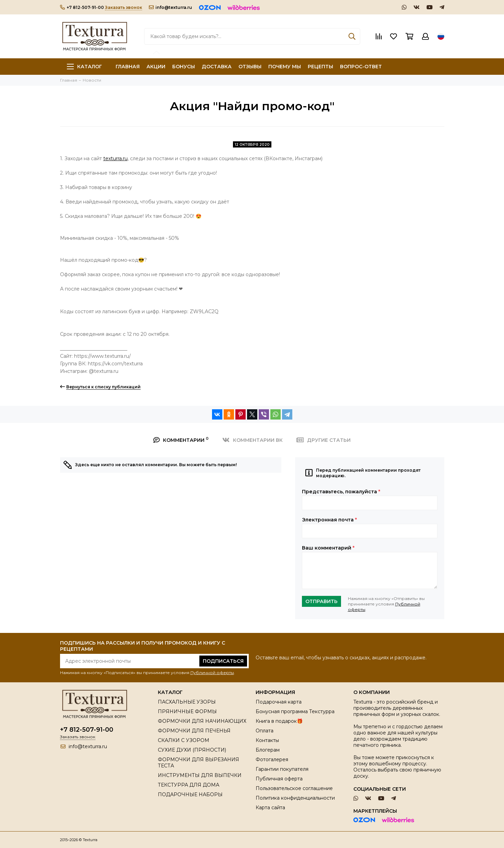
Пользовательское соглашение (294, 788)
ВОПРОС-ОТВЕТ (361, 67)
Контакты (267, 740)
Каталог (84, 67)
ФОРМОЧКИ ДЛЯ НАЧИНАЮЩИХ (202, 721)
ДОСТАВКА (217, 67)
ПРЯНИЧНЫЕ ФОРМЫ (187, 711)
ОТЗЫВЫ (250, 67)
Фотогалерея (272, 759)
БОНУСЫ (184, 67)
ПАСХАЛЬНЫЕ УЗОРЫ (187, 702)
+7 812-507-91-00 (82, 7)
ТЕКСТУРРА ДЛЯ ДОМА (189, 785)
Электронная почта (329, 520)
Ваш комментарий (328, 548)
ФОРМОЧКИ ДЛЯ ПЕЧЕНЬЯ (194, 731)
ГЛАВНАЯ (128, 67)
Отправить (321, 601)
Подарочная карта (279, 702)
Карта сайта (270, 808)
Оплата (265, 731)
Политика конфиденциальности (295, 798)
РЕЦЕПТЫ (320, 67)
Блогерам (268, 750)
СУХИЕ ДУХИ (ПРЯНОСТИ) (192, 750)
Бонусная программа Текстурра (295, 711)
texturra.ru (115, 158)
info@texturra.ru (171, 7)
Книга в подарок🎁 (279, 721)
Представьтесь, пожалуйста (341, 492)
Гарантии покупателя (282, 769)
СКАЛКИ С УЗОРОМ (184, 740)
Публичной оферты (212, 673)
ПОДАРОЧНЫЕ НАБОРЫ (190, 794)
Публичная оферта (279, 779)
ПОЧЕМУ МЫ (285, 67)
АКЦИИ (156, 67)
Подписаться (223, 661)
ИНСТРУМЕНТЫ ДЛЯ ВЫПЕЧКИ (200, 775)
